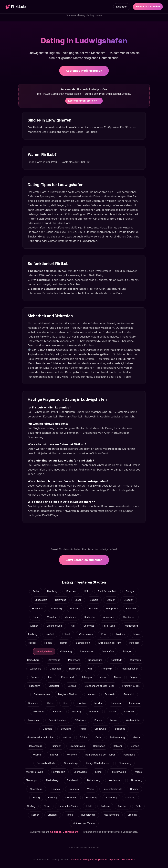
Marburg (76, 712)
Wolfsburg (36, 669)
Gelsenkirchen (42, 694)
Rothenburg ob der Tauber (100, 755)
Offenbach (80, 720)
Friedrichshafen (57, 720)
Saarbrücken (83, 643)
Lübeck (67, 634)
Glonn (47, 806)
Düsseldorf (41, 600)
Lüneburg (135, 703)
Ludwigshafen (44, 651)
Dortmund (61, 600)
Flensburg (39, 712)
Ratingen (116, 703)
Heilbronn (74, 669)
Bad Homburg (117, 737)
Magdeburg (131, 626)
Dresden (129, 600)
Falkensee (129, 755)
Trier (50, 677)
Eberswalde (80, 772)
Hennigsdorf (58, 772)
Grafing (31, 806)
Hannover (37, 609)
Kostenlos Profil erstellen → (84, 101)
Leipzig (94, 600)
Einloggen (122, 7)
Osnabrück (108, 651)
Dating (82, 15)
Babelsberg (94, 780)
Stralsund (120, 729)
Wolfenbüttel (133, 720)
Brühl (138, 806)
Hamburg (52, 591)
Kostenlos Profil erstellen (84, 71)
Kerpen (35, 815)
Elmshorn (74, 789)
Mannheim (70, 617)
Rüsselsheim (88, 815)
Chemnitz (89, 626)
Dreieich (132, 815)
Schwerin (110, 694)
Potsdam (134, 643)
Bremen (111, 600)
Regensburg (95, 660)
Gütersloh (129, 694)
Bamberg (58, 712)
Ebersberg (92, 797)
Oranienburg (71, 763)
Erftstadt (53, 815)
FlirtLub (16, 7)
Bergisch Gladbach (69, 694)
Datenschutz (128, 860)
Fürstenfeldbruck (112, 789)
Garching (130, 797)
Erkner (99, 772)
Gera (66, 703)
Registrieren (101, 860)
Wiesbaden (129, 617)
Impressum (115, 860)
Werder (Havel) (35, 772)
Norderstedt (115, 780)
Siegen (134, 677)
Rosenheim (34, 720)
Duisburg (75, 609)
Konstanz (33, 703)
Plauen (98, 720)
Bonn (36, 617)
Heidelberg (33, 660)
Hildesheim (34, 686)
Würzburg (136, 660)
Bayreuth (94, 712)
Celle (98, 737)
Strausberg (125, 763)
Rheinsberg (52, 780)
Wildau (138, 772)
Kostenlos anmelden (148, 6)
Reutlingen (99, 746)
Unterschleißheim (68, 806)
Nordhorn (72, 755)
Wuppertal (112, 609)
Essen (78, 600)
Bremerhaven (77, 746)
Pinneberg (136, 780)
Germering (71, 797)
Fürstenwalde (118, 772)
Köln (87, 591)
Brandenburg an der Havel (99, 686)
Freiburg (33, 634)
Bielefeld (131, 609)
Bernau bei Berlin (46, 763)
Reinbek (56, 789)
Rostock (120, 634)
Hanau (69, 815)
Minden (99, 703)
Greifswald (100, 729)
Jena (103, 677)
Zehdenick (73, 780)
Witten (51, 703)
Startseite (71, 15)
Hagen (48, 643)
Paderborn (74, 660)
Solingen (127, 651)
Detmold (48, 729)
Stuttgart (131, 591)
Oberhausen (86, 634)
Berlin (36, 591)
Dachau (134, 789)
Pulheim (105, 806)
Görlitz (83, 737)
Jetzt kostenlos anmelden (84, 560)
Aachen (34, 626)
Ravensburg (36, 746)
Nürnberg (57, 609)
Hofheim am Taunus (84, 823)
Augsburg (109, 617)
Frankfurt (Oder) (131, 686)
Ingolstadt (116, 660)
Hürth (89, 806)
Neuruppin (32, 780)
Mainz (137, 634)
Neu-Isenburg (112, 815)
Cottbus (72, 686)
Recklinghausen (130, 669)
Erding (36, 797)
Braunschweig (55, 626)
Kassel (32, 643)
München (71, 591)
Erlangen (87, 677)
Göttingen (55, 669)
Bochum (93, 609)
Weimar (67, 737)
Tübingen (56, 746)
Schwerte (66, 729)
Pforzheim (107, 669)
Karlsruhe (90, 617)
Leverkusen (87, 651)
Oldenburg (66, 651)
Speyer (54, 755)
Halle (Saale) (110, 626)
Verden (135, 746)
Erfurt (104, 634)
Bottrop (35, 677)
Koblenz (118, 746)
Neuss (114, 720)
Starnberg (111, 797)
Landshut (129, 712)
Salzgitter (54, 686)
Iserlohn (92, 694)
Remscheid (67, 677)
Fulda (83, 729)
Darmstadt (54, 660)
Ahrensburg (36, 789)
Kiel (73, 626)
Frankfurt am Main (107, 591)
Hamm (64, 643)
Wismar (37, 755)
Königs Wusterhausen (98, 763)
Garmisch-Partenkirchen (41, 737)
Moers (118, 677)
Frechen (123, 806)
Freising (53, 797)
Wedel (91, 789)
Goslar (137, 737)
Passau (112, 712)
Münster (52, 617)
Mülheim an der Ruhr (110, 643)
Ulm (90, 669)
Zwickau (81, 703)
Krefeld (50, 634)
